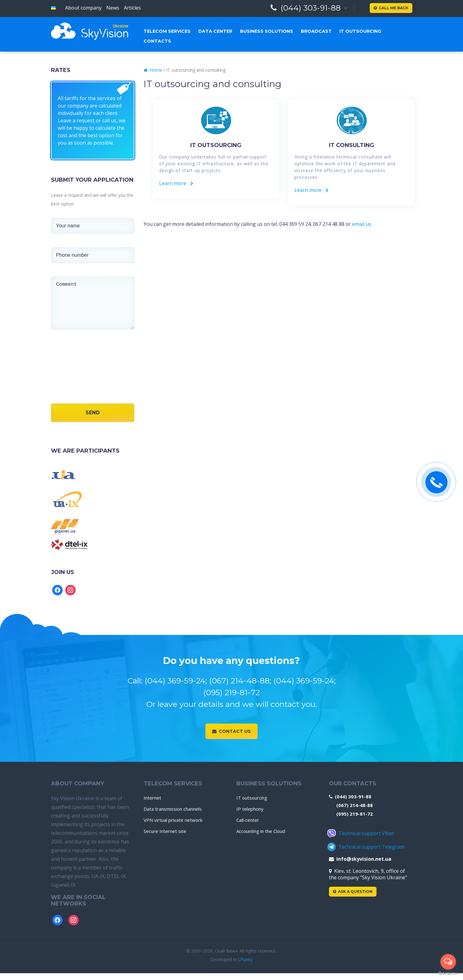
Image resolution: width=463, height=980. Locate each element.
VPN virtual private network (173, 820)
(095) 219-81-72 (355, 814)
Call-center (248, 820)
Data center (215, 31)
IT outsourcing (360, 31)
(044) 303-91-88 (306, 8)
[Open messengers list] (448, 962)
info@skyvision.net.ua (360, 859)
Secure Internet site (165, 831)
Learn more (176, 183)
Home (153, 70)
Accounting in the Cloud (261, 831)
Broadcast (316, 31)
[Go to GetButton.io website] (448, 974)
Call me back (391, 8)
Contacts (157, 41)
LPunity (245, 959)
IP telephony (250, 809)
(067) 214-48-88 (355, 805)
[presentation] (72, 377)
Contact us (232, 731)
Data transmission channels (173, 809)
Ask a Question (353, 891)
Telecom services (167, 31)
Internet (152, 798)
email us (362, 224)
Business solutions (267, 31)
